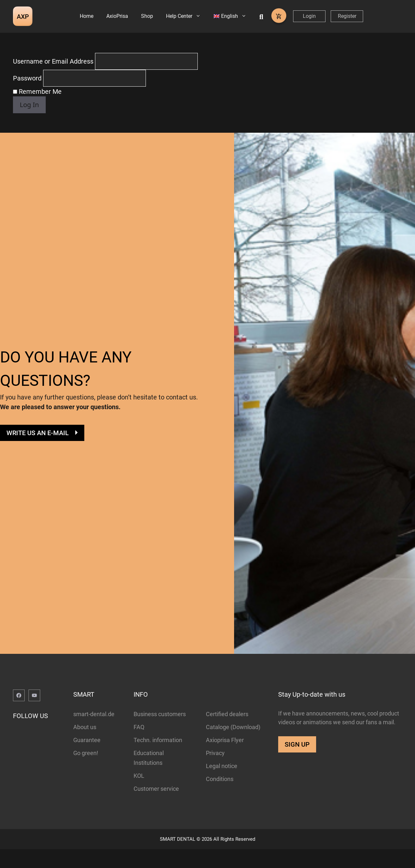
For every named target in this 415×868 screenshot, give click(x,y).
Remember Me (37, 110)
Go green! (86, 771)
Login (309, 16)
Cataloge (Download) (233, 746)
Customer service (156, 807)
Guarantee (87, 758)
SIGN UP (297, 763)
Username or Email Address (53, 80)
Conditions (220, 797)
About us (85, 746)
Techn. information (158, 758)
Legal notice (222, 784)
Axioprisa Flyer (225, 758)
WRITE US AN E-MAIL (38, 452)
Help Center (187, 16)
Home (87, 16)
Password (27, 97)
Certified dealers (227, 733)
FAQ (139, 746)
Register (347, 16)
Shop (147, 16)
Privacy (215, 771)
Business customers (160, 733)
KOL (139, 794)
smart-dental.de (94, 733)
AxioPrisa (117, 16)
